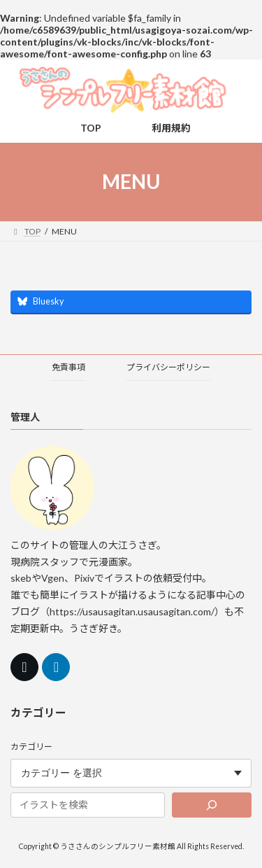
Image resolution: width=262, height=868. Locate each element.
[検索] (212, 805)
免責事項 (68, 367)
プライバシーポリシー (168, 367)
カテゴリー (31, 747)
